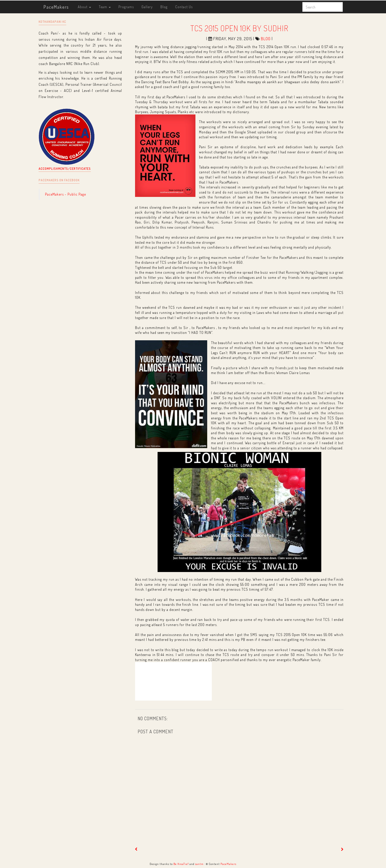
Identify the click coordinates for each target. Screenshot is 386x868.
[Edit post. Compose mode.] (173, 681)
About (84, 7)
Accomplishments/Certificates (65, 169)
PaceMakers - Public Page (65, 194)
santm (199, 864)
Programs (126, 7)
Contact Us (184, 7)
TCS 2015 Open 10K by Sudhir (239, 28)
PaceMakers (56, 7)
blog (266, 39)
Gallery (147, 7)
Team (105, 7)
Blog (164, 7)
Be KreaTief (181, 864)
